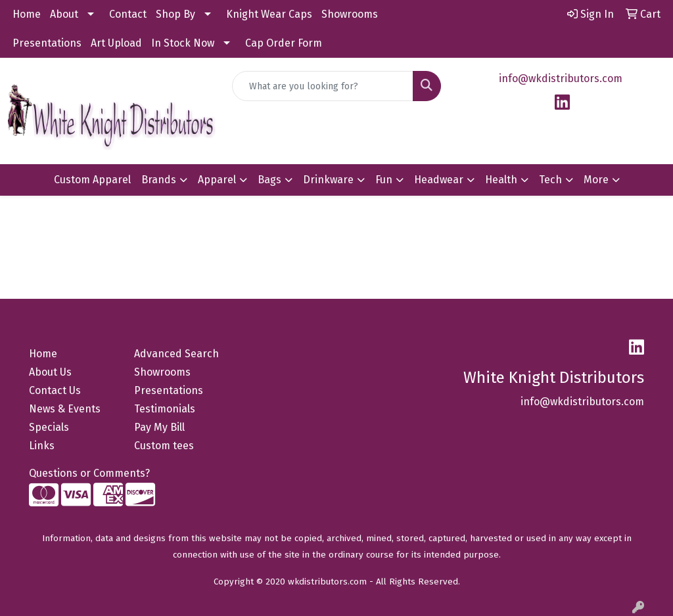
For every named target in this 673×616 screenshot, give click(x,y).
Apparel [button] (217, 180)
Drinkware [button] (328, 180)
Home (27, 14)
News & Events (65, 409)
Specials (49, 427)
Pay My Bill (159, 427)
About (64, 14)
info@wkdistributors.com (561, 78)
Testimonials (165, 409)
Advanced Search (176, 354)
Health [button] (501, 180)
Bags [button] (269, 180)
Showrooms (350, 14)
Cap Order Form (284, 43)
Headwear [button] (439, 180)
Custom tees (164, 446)
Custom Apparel (92, 180)
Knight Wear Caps (269, 14)
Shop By (175, 14)
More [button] (596, 180)
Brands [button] (159, 180)
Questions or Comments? (89, 473)
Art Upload (116, 43)
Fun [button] (384, 180)
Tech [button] (550, 180)
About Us (50, 372)
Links (42, 446)
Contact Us (55, 390)
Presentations (47, 43)
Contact (128, 14)
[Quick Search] (322, 86)
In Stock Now (183, 43)
